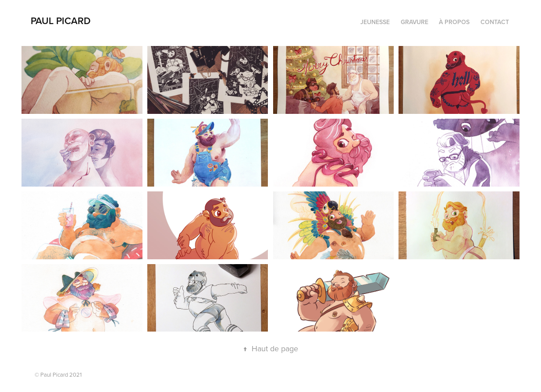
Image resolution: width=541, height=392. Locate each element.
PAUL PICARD (61, 21)
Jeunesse (375, 22)
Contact (495, 22)
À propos (454, 22)
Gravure (415, 22)
